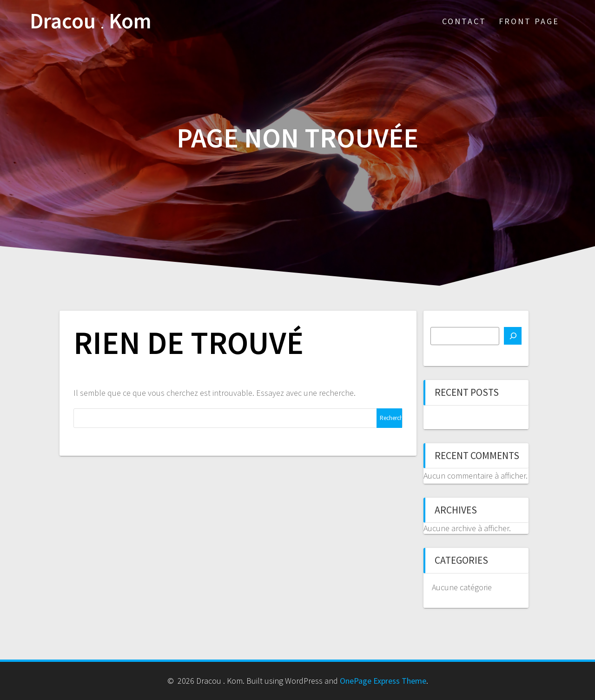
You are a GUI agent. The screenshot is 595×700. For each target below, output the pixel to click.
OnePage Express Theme (383, 681)
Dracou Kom (91, 21)
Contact (464, 21)
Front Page (529, 21)
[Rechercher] (513, 336)
